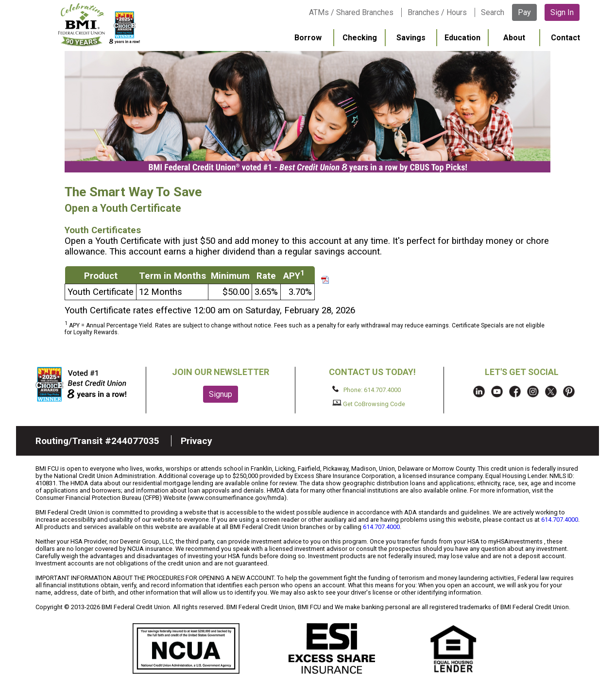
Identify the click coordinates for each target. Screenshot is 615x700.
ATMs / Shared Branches (351, 12)
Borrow (308, 38)
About (514, 38)
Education (462, 38)
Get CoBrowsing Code (369, 404)
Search (493, 12)
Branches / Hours (437, 12)
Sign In (562, 12)
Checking (360, 38)
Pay (524, 12)
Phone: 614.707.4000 (367, 390)
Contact (565, 38)
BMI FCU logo (99, 25)
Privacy (196, 441)
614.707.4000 (560, 520)
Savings (411, 38)
